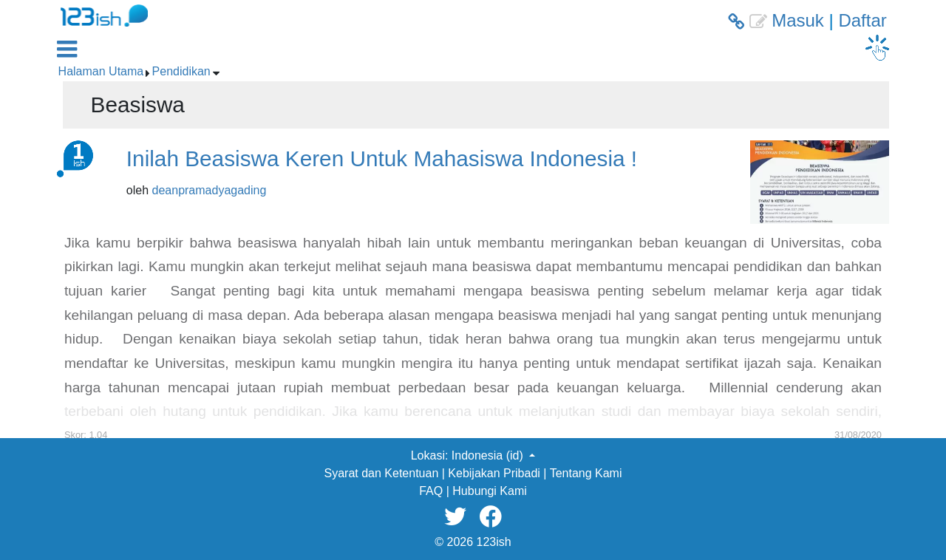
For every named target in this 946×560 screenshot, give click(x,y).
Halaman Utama (101, 71)
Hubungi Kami (490, 491)
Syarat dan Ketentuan (382, 473)
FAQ (431, 491)
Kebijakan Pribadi (494, 473)
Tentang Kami (586, 473)
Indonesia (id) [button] (489, 455)
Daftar (862, 20)
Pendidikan (181, 71)
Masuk (798, 20)
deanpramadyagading (210, 190)
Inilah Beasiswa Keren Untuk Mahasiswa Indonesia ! (382, 158)
